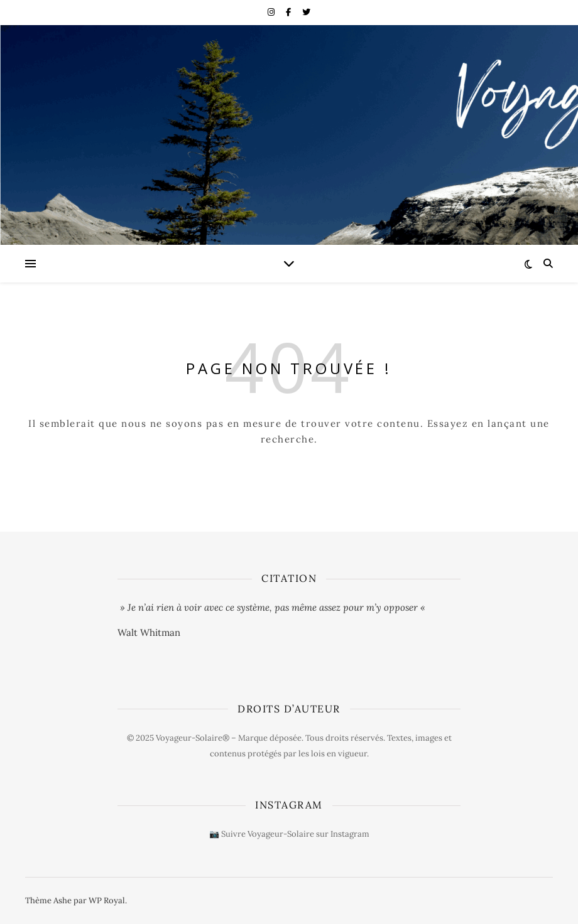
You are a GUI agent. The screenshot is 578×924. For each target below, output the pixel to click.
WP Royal (107, 900)
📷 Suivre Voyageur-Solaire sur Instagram (289, 834)
